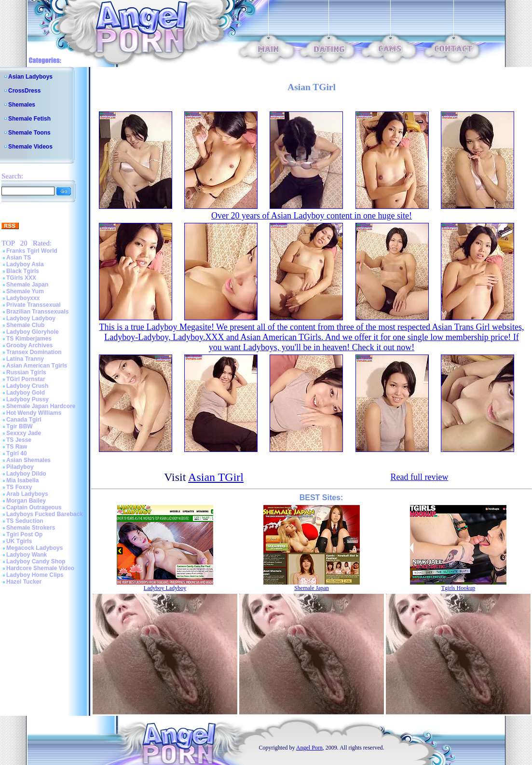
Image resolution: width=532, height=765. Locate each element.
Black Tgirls (23, 271)
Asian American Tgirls (37, 366)
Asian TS (19, 258)
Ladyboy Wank (27, 555)
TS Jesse (19, 440)
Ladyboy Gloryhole (33, 332)
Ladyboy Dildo (26, 474)
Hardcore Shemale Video (40, 568)
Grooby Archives (29, 345)
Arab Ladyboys (27, 494)
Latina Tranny (25, 359)
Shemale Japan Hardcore (41, 406)
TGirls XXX (21, 278)
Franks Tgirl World (32, 251)
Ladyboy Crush (27, 386)
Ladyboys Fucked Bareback (45, 514)
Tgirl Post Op (24, 534)
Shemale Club (25, 325)
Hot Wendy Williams (34, 413)
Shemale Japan (27, 285)
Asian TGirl (216, 477)
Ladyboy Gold (26, 393)
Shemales (22, 105)
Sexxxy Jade (24, 433)
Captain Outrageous (34, 507)
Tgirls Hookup (458, 588)
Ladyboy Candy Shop (36, 561)
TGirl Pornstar (26, 379)
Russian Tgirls (26, 372)
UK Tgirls (19, 541)
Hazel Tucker (24, 582)
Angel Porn (309, 748)
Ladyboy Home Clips (35, 575)
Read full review (419, 477)
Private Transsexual (34, 305)
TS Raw (17, 447)
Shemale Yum (25, 291)
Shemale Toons (29, 133)
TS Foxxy (19, 487)
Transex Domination (34, 352)
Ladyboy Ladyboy (31, 318)
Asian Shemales (28, 460)
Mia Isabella (22, 480)
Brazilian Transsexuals (37, 312)
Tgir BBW (20, 426)
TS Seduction (25, 521)
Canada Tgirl (24, 420)
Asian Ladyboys (30, 77)
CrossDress (24, 91)
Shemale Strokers (31, 528)
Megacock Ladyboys (34, 548)
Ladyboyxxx (23, 298)
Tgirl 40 (17, 453)
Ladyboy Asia (25, 264)
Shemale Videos (30, 147)
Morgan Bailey (26, 501)
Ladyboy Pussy (27, 399)
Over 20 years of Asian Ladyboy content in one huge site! (312, 216)
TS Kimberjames (29, 339)
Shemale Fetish (29, 119)
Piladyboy (20, 467)
